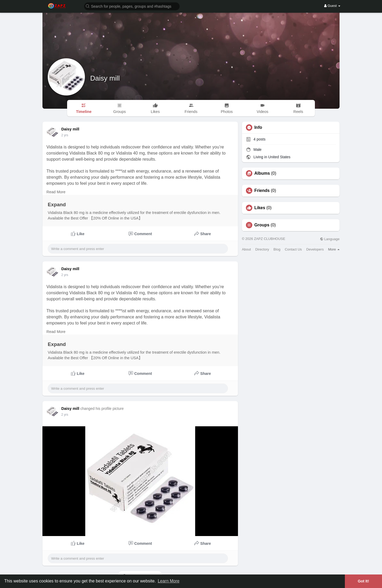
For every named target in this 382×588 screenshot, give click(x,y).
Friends (262, 191)
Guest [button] (332, 6)
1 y (63, 135)
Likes (260, 208)
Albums (262, 173)
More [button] (334, 249)
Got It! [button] (363, 581)
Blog (277, 249)
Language (330, 239)
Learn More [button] (169, 581)
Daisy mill (105, 78)
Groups (262, 225)
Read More (56, 192)
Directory (262, 249)
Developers (315, 249)
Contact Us (293, 249)
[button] (132, 6)
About (246, 249)
